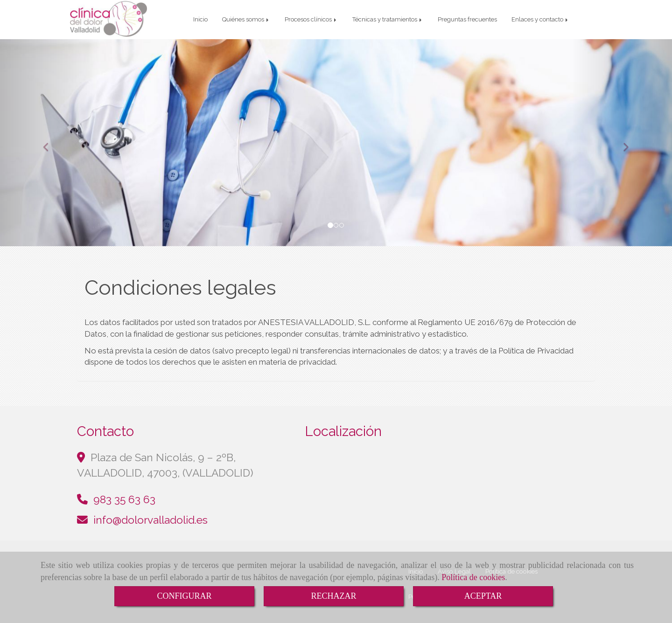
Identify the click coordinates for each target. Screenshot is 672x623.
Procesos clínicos (311, 19)
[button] (50, 143)
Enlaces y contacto (540, 19)
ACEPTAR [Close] (483, 596)
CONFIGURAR (184, 596)
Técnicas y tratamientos (388, 19)
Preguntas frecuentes (467, 19)
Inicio (200, 19)
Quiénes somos (246, 19)
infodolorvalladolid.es (150, 520)
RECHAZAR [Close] (333, 596)
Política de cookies (473, 577)
